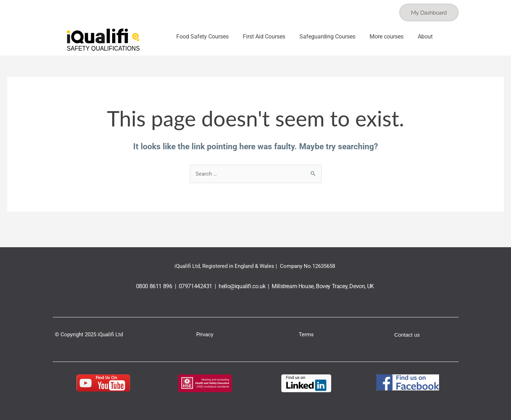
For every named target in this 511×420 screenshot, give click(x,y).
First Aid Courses (264, 37)
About (425, 37)
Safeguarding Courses (327, 37)
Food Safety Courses (202, 37)
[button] (204, 37)
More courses (387, 37)
